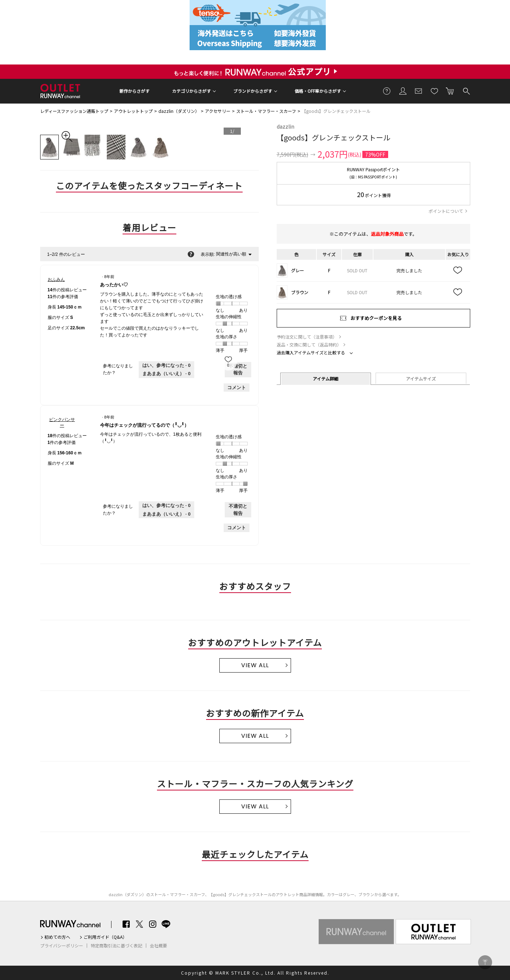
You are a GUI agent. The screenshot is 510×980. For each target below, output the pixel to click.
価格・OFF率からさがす (318, 91)
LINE (166, 924)
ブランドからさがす (253, 91)
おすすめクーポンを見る (376, 318)
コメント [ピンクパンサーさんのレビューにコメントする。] (237, 528)
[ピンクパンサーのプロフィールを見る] (62, 422)
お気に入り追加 (458, 271)
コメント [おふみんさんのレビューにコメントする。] (237, 388)
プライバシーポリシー (62, 946)
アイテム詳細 (326, 379)
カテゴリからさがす (191, 91)
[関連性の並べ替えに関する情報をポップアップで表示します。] (191, 254)
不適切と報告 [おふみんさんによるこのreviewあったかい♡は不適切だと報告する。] (238, 370)
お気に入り (434, 91)
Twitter (139, 924)
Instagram (153, 924)
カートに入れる (450, 91)
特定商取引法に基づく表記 (116, 946)
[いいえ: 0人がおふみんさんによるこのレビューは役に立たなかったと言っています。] (166, 374)
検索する (466, 91)
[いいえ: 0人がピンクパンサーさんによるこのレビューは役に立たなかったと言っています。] (166, 514)
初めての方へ (57, 937)
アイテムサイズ (421, 379)
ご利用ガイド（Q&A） (105, 937)
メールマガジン (419, 91)
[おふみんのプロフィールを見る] (56, 279)
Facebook (126, 924)
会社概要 (158, 946)
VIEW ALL (255, 665)
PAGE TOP (485, 962)
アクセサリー (218, 111)
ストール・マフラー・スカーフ (266, 111)
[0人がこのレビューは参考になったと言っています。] (166, 365)
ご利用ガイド (387, 91)
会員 (403, 91)
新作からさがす (134, 91)
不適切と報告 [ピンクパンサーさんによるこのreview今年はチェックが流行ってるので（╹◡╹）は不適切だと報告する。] (238, 510)
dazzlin (285, 126)
